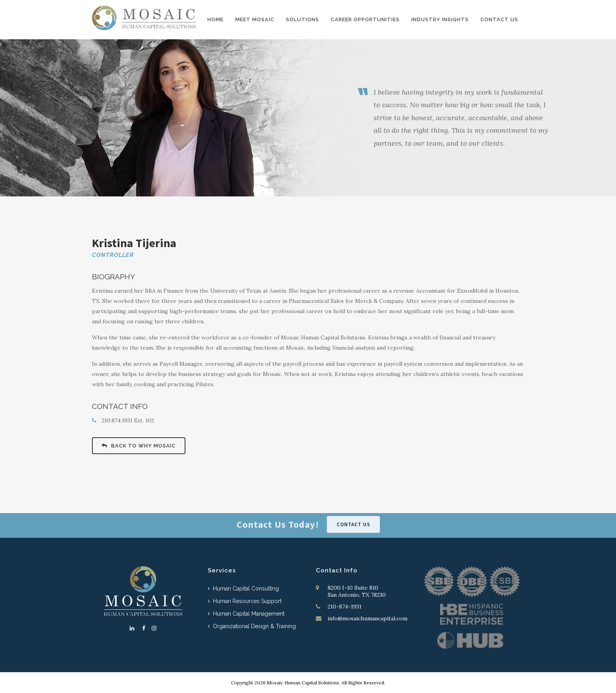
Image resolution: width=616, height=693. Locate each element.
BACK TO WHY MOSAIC (139, 446)
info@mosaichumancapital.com (368, 618)
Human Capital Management (249, 614)
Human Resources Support (247, 601)
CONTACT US (353, 521)
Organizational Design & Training (254, 626)
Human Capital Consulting (246, 588)
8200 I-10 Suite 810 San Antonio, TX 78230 (357, 591)
